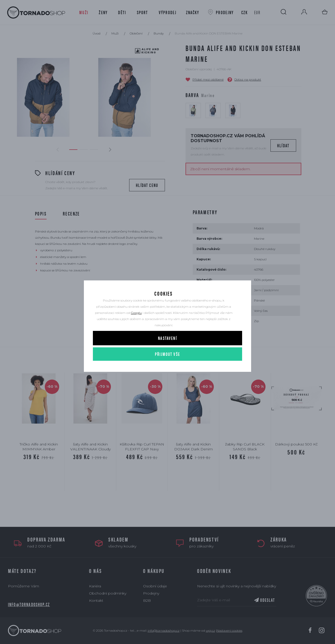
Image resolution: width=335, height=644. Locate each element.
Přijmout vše (167, 369)
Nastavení (167, 353)
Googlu (136, 328)
